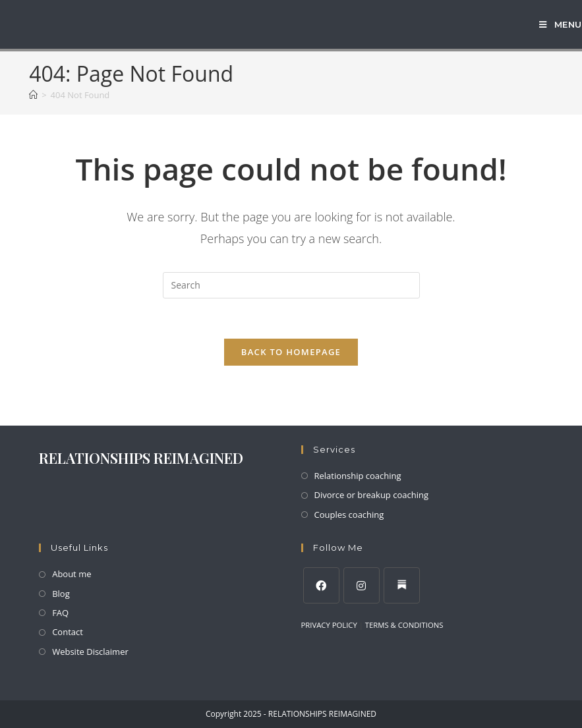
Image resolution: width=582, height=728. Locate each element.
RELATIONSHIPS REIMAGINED (141, 458)
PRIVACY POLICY (329, 625)
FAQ (60, 613)
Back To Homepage (291, 352)
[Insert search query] (291, 285)
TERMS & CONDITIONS (404, 625)
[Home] (33, 95)
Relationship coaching (358, 476)
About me (72, 574)
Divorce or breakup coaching (371, 495)
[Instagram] (362, 585)
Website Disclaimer (90, 652)
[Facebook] (321, 585)
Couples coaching (349, 515)
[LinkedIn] (402, 585)
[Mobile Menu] (561, 24)
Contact (68, 632)
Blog (61, 594)
